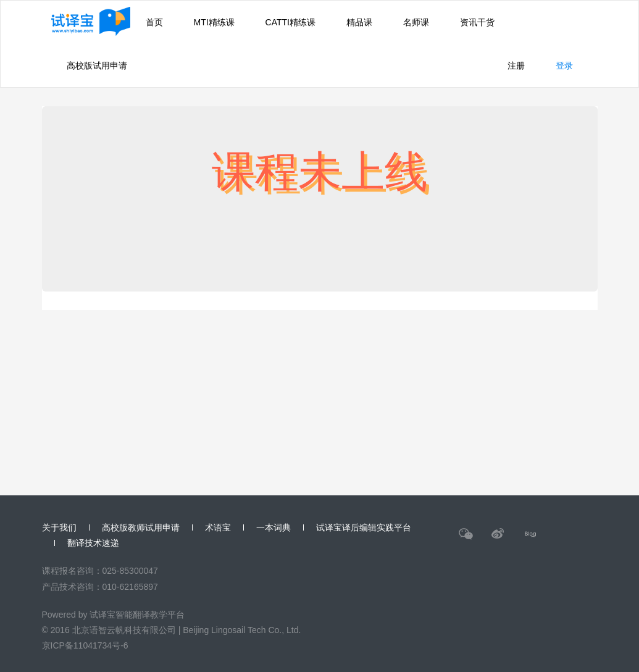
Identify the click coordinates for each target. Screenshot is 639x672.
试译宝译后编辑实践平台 (364, 527)
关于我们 (59, 527)
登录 (564, 65)
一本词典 (274, 527)
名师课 (416, 22)
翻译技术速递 (93, 543)
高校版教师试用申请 (141, 527)
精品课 (359, 22)
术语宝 (218, 527)
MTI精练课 (214, 22)
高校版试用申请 (97, 65)
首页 (154, 22)
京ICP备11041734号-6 (85, 645)
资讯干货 (477, 22)
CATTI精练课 (290, 22)
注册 (516, 65)
